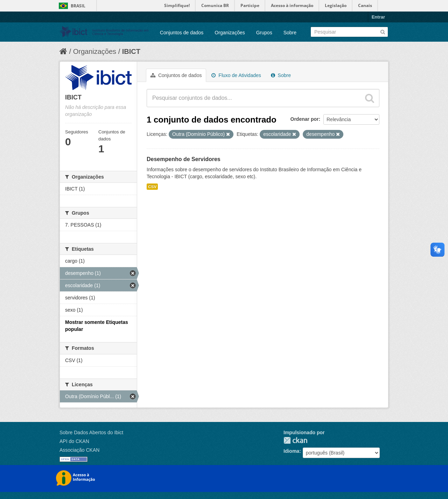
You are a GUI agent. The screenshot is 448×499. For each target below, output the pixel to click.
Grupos (264, 33)
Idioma (291, 451)
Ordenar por (305, 119)
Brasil (78, 6)
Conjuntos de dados (182, 33)
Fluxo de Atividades (236, 75)
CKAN (295, 440)
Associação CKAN (79, 450)
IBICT (131, 51)
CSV (152, 187)
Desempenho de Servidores (184, 159)
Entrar (378, 17)
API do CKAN (74, 441)
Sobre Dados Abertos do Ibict (91, 432)
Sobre (290, 33)
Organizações (230, 33)
